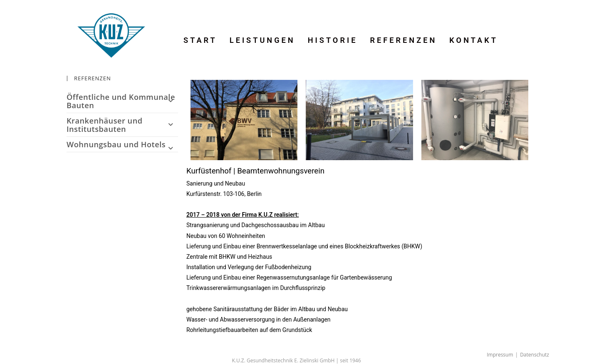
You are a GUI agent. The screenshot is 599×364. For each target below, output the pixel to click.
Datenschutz (535, 355)
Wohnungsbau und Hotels (122, 144)
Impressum (500, 355)
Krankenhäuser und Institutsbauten (122, 125)
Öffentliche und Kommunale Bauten (122, 101)
